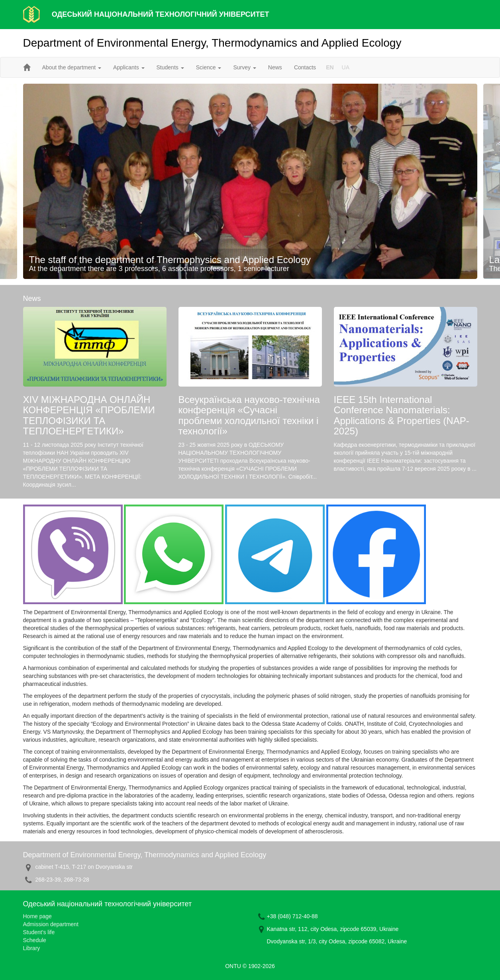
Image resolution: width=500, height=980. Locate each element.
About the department (72, 67)
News (275, 67)
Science (209, 67)
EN (330, 67)
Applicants (129, 67)
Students (170, 67)
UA (346, 67)
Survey (244, 67)
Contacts (305, 67)
